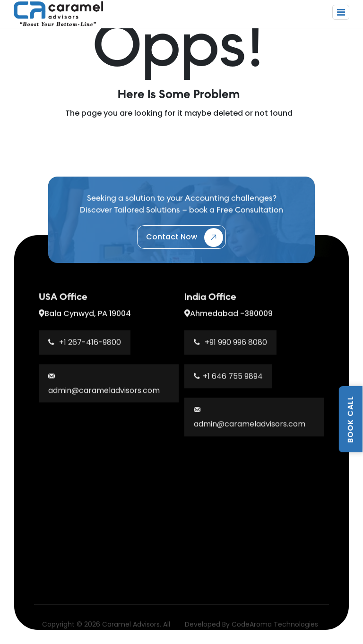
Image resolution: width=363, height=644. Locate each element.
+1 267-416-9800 (85, 345)
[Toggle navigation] (341, 12)
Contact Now (185, 237)
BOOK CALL (350, 419)
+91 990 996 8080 (230, 345)
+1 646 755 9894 (228, 379)
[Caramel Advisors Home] (58, 13)
